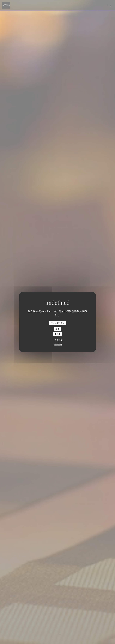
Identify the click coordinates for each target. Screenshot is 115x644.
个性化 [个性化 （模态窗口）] (57, 334)
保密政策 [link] (59, 340)
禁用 (57, 329)
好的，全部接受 (57, 323)
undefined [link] (58, 345)
